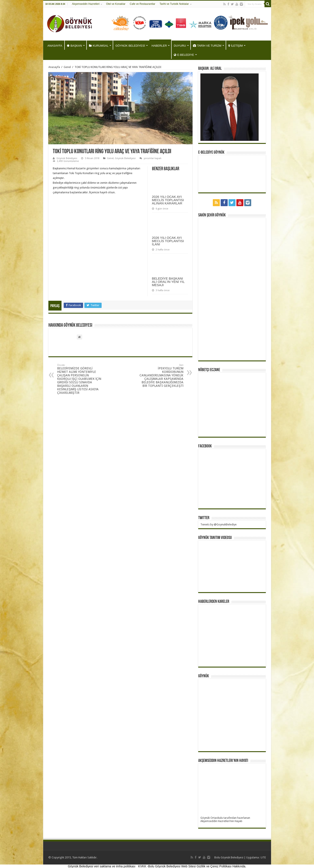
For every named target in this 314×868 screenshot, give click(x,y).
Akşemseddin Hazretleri (86, 4)
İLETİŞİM (235, 46)
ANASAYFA (55, 46)
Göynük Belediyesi (67, 158)
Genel (67, 67)
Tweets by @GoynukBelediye (218, 524)
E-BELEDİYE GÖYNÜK (211, 153)
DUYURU (180, 46)
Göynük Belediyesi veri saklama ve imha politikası (102, 866)
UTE (263, 857)
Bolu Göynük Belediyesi (229, 857)
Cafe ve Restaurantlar (142, 4)
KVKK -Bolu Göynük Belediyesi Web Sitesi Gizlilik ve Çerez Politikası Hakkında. (192, 866)
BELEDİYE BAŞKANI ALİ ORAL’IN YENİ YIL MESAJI (168, 282)
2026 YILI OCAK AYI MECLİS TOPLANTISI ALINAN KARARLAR (168, 200)
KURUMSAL (99, 46)
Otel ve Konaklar (116, 4)
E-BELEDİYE (184, 55)
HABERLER (159, 46)
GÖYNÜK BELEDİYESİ (130, 46)
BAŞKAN (74, 46)
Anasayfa (54, 67)
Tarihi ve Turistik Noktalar (174, 4)
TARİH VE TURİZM (207, 46)
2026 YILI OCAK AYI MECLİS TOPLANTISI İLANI (168, 241)
